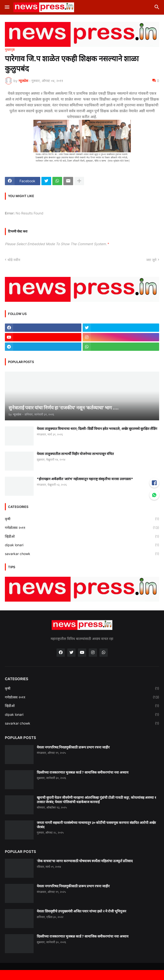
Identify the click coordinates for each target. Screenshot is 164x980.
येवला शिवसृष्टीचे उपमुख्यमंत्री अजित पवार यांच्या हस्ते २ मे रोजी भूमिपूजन (82, 911)
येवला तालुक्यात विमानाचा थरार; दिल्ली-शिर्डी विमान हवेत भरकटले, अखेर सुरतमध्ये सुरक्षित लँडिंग (97, 429)
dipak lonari (82, 545)
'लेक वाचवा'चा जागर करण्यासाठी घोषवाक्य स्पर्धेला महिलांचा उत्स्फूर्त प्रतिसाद (85, 861)
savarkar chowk (82, 554)
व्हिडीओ (82, 536)
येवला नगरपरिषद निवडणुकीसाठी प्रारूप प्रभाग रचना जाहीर (73, 747)
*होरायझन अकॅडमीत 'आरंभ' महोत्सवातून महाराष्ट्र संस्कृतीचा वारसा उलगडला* (85, 479)
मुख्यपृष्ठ (10, 50)
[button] (7, 7)
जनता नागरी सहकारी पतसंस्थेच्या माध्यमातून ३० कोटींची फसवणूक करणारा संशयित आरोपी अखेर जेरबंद (96, 825)
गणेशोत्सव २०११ (82, 528)
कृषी (82, 519)
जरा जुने (151, 260)
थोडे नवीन (14, 260)
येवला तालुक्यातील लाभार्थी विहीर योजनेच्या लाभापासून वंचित (75, 454)
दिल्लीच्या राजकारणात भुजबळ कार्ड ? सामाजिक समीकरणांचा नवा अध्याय (83, 772)
